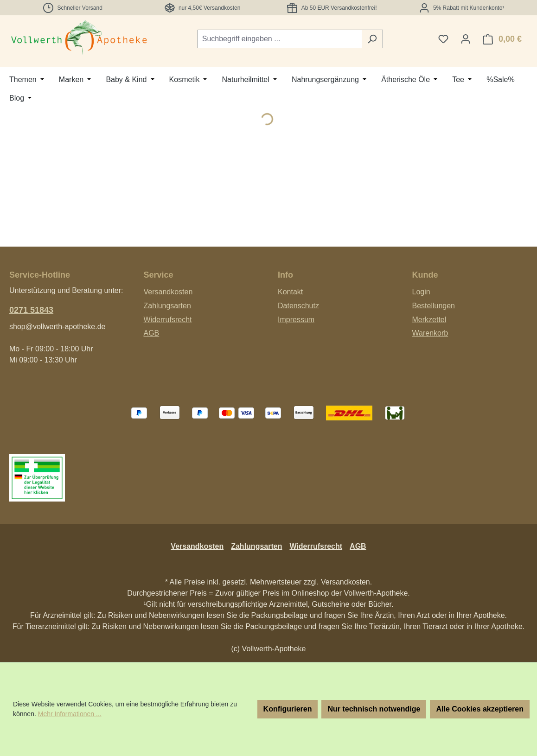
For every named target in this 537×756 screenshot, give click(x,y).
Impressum (296, 320)
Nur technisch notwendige (374, 709)
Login (421, 292)
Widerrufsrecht (168, 320)
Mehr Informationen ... (70, 714)
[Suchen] (372, 39)
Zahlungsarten (167, 306)
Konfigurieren (288, 709)
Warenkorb (430, 333)
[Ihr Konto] (466, 39)
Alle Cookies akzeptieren (480, 709)
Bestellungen (434, 306)
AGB (152, 333)
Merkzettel (429, 320)
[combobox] (280, 39)
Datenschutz (298, 306)
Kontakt (290, 292)
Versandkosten (168, 292)
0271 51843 (31, 310)
